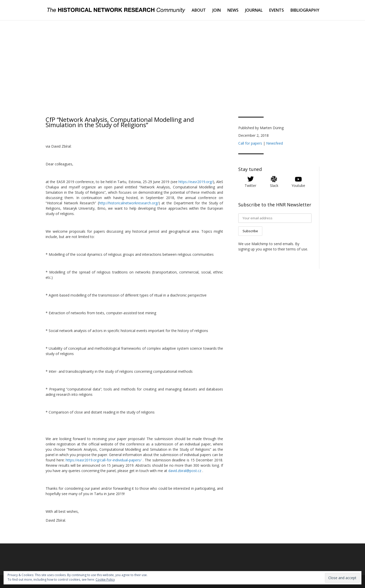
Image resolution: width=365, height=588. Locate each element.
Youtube (298, 185)
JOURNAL (254, 11)
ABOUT (199, 11)
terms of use (297, 249)
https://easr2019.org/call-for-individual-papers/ (104, 460)
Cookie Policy (105, 580)
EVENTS (277, 11)
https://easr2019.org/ (196, 182)
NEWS (233, 11)
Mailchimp (260, 244)
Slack (274, 185)
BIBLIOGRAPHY (305, 11)
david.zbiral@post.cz (185, 471)
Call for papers (250, 143)
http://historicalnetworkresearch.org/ (129, 203)
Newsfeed (275, 143)
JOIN (217, 11)
